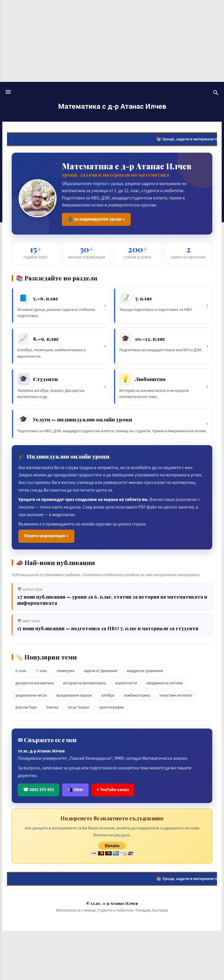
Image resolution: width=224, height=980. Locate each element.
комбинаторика (137, 695)
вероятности (126, 683)
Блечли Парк (26, 707)
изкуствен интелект (176, 695)
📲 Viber (75, 790)
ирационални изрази (74, 695)
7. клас (41, 671)
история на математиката (84, 683)
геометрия (65, 671)
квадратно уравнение (145, 671)
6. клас (21, 671)
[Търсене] (216, 94)
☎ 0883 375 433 (38, 790)
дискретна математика (35, 683)
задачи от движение (100, 671)
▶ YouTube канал (113, 790)
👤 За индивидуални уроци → (96, 219)
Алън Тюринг (79, 707)
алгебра (108, 695)
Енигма (52, 707)
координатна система (165, 683)
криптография (111, 707)
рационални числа (31, 695)
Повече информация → (46, 536)
